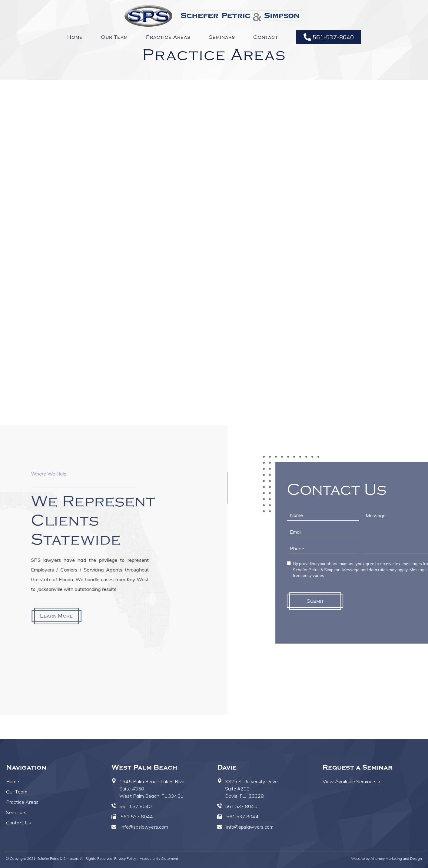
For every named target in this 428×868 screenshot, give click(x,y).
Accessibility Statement (159, 858)
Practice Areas (168, 37)
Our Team (114, 37)
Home (75, 37)
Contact (266, 37)
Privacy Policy (125, 858)
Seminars (222, 37)
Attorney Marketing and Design (396, 858)
